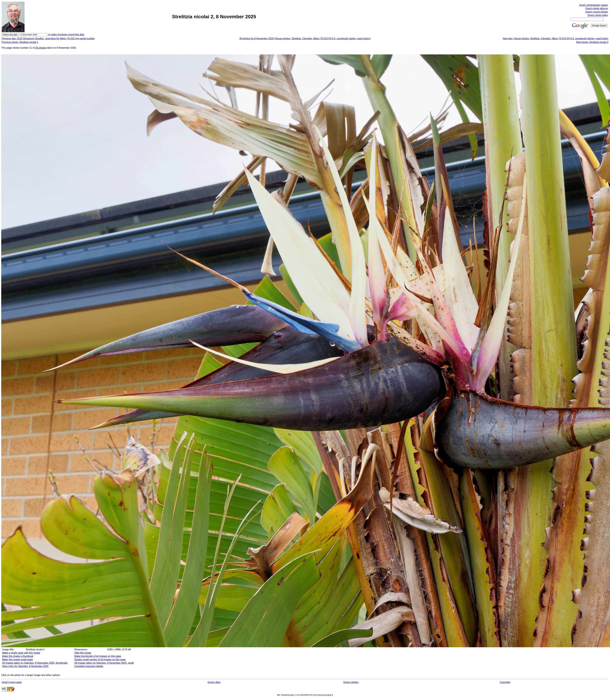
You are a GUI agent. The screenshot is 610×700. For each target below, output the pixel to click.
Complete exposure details (89, 666)
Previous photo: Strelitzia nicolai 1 (20, 42)
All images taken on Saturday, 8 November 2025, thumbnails (35, 663)
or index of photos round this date (66, 35)
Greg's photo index (598, 15)
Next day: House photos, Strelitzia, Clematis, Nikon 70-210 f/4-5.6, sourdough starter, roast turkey (556, 38)
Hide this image (83, 653)
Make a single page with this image (21, 653)
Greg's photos (351, 682)
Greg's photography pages (594, 5)
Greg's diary (214, 682)
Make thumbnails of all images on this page (98, 656)
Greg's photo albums (597, 8)
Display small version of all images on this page (100, 660)
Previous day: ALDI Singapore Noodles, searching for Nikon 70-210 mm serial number (48, 38)
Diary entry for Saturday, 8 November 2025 (25, 666)
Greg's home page (12, 682)
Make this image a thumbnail (18, 656)
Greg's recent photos (597, 12)
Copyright (505, 682)
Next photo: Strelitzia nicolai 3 (592, 42)
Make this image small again (18, 660)
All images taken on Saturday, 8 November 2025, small (104, 663)
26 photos (41, 48)
